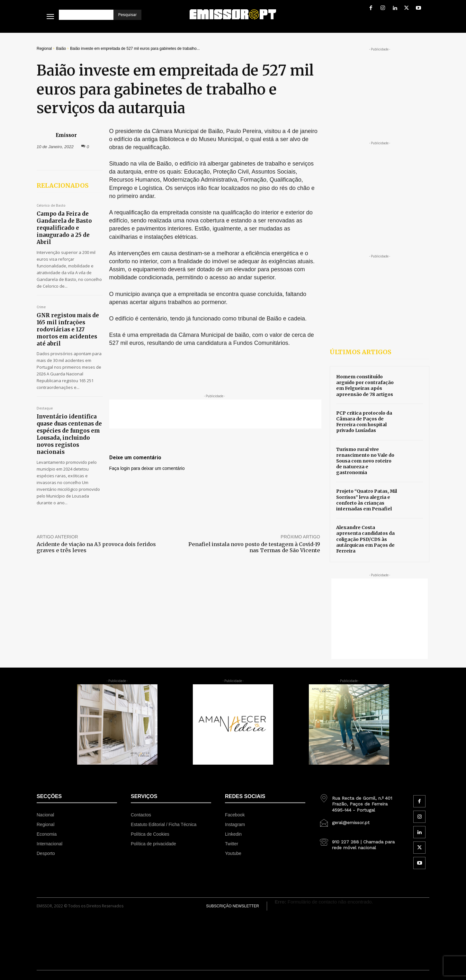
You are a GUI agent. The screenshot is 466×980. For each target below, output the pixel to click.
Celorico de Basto (51, 206)
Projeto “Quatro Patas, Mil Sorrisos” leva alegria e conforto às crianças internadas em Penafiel (367, 500)
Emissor (66, 135)
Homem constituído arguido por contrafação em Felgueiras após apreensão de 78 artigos (365, 386)
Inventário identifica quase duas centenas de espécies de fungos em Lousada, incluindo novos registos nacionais (69, 434)
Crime (41, 307)
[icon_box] (359, 802)
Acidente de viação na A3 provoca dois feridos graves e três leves (96, 547)
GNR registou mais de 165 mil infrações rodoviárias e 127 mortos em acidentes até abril (68, 329)
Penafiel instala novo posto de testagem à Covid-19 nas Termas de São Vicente (254, 547)
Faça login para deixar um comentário (147, 468)
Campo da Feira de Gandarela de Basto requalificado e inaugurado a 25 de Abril (64, 228)
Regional (44, 49)
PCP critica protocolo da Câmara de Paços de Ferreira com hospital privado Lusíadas (364, 422)
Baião (61, 49)
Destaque (45, 409)
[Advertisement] (215, 414)
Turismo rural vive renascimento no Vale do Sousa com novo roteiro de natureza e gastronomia (365, 461)
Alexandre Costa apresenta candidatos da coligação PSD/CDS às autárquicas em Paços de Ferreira (365, 539)
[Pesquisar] (127, 15)
